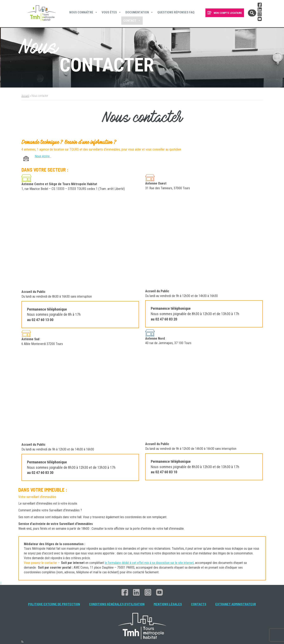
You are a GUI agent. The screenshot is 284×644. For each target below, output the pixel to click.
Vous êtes (111, 12)
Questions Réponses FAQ (176, 12)
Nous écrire (43, 156)
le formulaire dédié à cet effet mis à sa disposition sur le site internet (149, 563)
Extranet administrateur (236, 604)
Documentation (139, 12)
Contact (132, 21)
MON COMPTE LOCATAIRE (228, 13)
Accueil (25, 96)
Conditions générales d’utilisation (117, 604)
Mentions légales (168, 604)
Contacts (199, 604)
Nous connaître (83, 12)
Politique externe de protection (54, 604)
